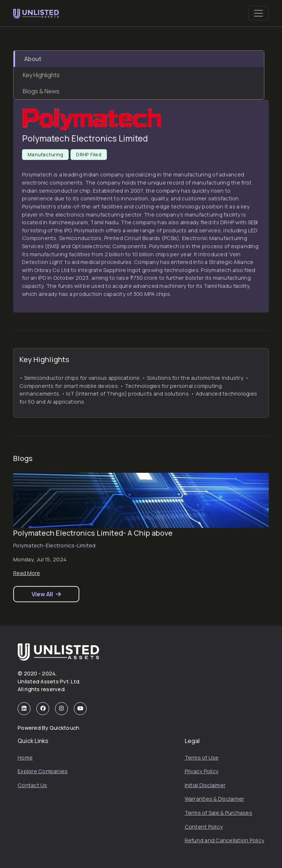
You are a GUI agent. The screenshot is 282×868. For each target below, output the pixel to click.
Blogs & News (41, 91)
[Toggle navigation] (258, 13)
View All (46, 594)
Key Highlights (41, 75)
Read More (27, 573)
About (33, 59)
